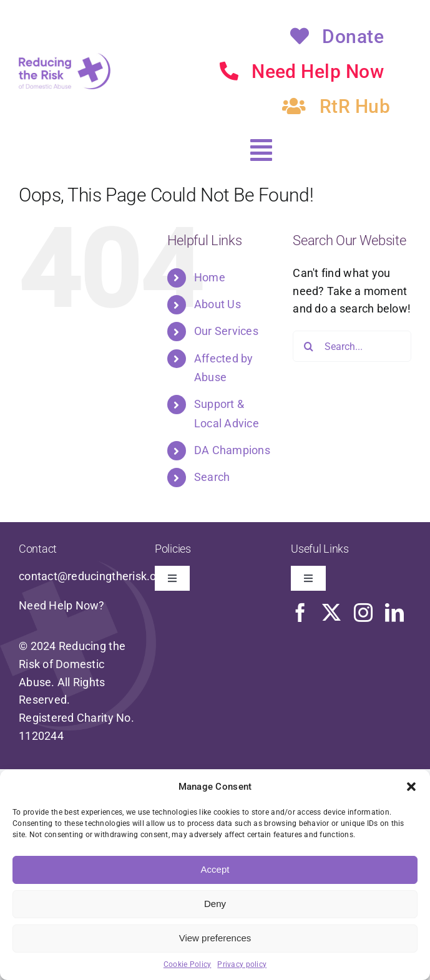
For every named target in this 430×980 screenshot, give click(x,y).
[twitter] (331, 613)
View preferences (215, 938)
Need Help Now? (62, 605)
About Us (217, 304)
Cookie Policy (188, 964)
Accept (215, 869)
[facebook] (300, 613)
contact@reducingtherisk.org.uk (100, 576)
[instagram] (363, 613)
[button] (411, 787)
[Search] (308, 346)
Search (212, 477)
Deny (215, 904)
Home (210, 277)
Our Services (226, 331)
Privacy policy (242, 964)
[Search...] (352, 346)
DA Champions (232, 450)
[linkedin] (394, 613)
